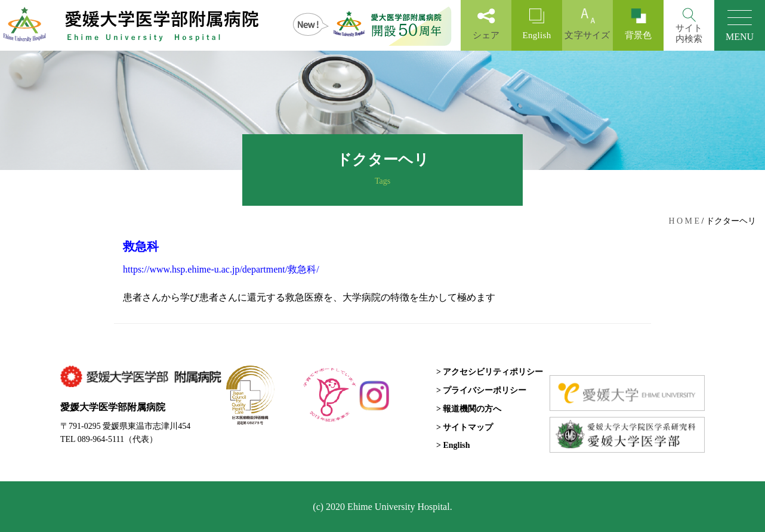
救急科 (141, 246)
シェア (486, 24)
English (537, 24)
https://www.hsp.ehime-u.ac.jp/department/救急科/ (221, 269)
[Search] (689, 25)
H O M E (684, 221)
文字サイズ (587, 24)
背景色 (638, 24)
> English (453, 445)
